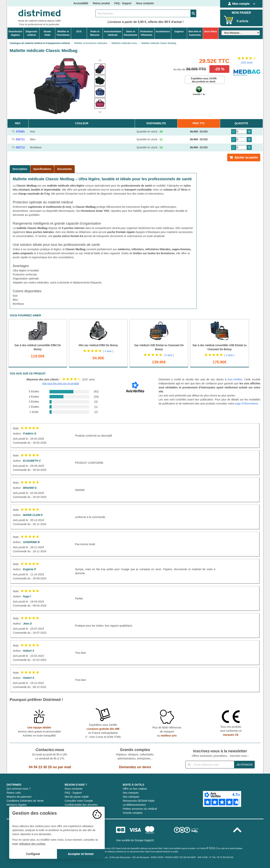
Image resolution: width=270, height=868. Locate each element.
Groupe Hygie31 (144, 840)
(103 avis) (247, 63)
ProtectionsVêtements (147, 33)
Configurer (33, 854)
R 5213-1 (212, 848)
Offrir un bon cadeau (135, 789)
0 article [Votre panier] (242, 21)
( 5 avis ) (169, 355)
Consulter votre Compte (79, 801)
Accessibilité (81, 3)
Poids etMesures (95, 33)
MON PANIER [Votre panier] (241, 13)
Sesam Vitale (47, 33)
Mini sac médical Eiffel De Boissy (98, 345)
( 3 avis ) (229, 355)
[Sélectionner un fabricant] (241, 33)
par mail (64, 767)
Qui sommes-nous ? (19, 789)
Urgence (179, 32)
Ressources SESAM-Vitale (139, 801)
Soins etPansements (131, 33)
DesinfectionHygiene (15, 33)
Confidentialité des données (81, 805)
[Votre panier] (229, 20)
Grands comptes (133, 813)
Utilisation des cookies (32, 844)
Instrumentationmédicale (113, 33)
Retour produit (101, 3)
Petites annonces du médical (140, 809)
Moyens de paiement (19, 797)
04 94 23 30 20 (40, 767)
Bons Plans (211, 32)
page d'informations (246, 404)
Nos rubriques (131, 797)
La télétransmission (134, 805)
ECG (79, 32)
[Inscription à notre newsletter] (210, 765)
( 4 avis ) (108, 351)
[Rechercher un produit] (143, 13)
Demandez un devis (135, 767)
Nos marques (131, 793)
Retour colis (14, 793)
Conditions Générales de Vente (25, 801)
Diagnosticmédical (31, 33)
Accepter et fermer (81, 854)
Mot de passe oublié (77, 797)
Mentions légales (17, 805)
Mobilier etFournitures (63, 33)
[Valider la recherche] (193, 13)
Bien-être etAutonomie (195, 33)
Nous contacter (145, 3)
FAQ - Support (123, 3)
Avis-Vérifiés (235, 379)
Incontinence (163, 32)
